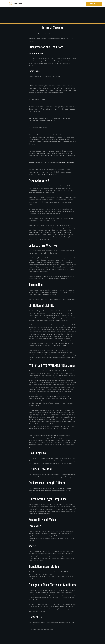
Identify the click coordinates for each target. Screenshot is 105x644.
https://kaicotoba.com (67, 163)
